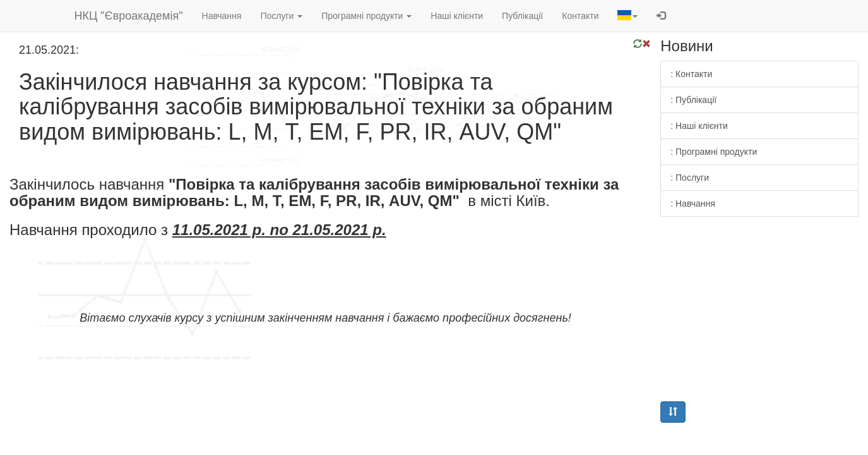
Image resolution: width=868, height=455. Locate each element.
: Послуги (690, 178)
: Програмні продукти (714, 152)
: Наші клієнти (699, 126)
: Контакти (691, 74)
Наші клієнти (457, 16)
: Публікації (693, 100)
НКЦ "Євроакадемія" (129, 16)
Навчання (222, 16)
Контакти (580, 16)
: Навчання (693, 203)
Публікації (522, 16)
